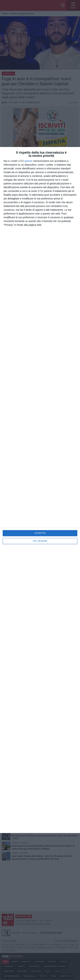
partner (28, 161)
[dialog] (40, 490)
